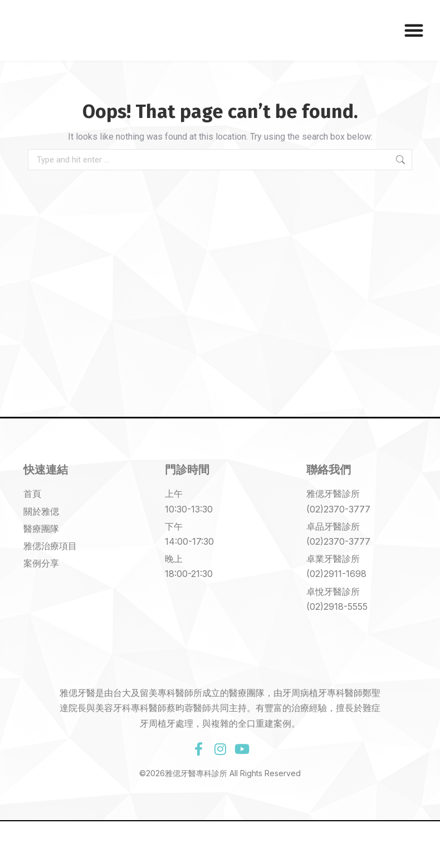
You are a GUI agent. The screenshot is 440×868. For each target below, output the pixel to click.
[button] (414, 30)
